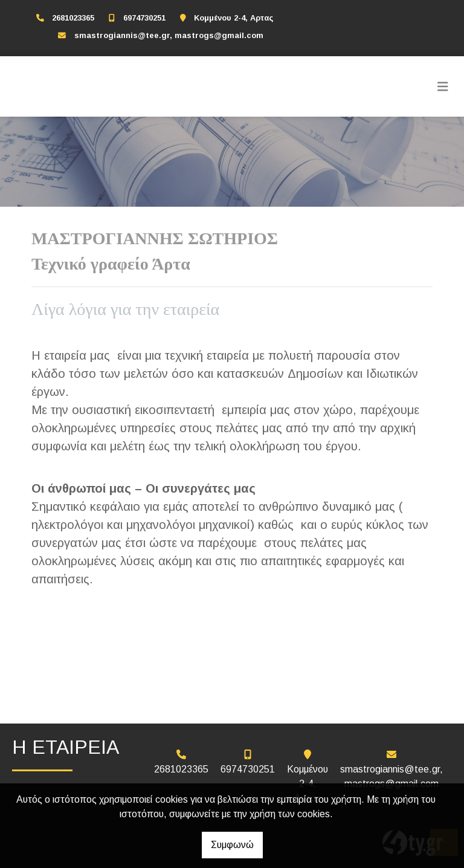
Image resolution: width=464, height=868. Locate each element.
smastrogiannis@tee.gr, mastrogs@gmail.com (169, 35)
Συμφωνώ (232, 845)
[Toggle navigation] (443, 86)
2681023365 (73, 18)
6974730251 (144, 18)
